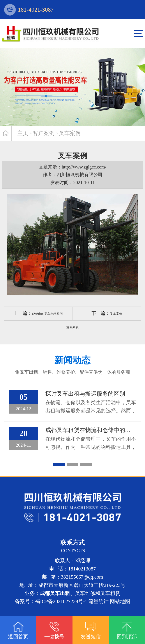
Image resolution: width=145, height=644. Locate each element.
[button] (59, 464)
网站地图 (120, 601)
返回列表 (72, 327)
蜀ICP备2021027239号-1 (61, 601)
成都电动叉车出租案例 (47, 314)
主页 (23, 133)
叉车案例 (70, 133)
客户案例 (44, 133)
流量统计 (99, 601)
